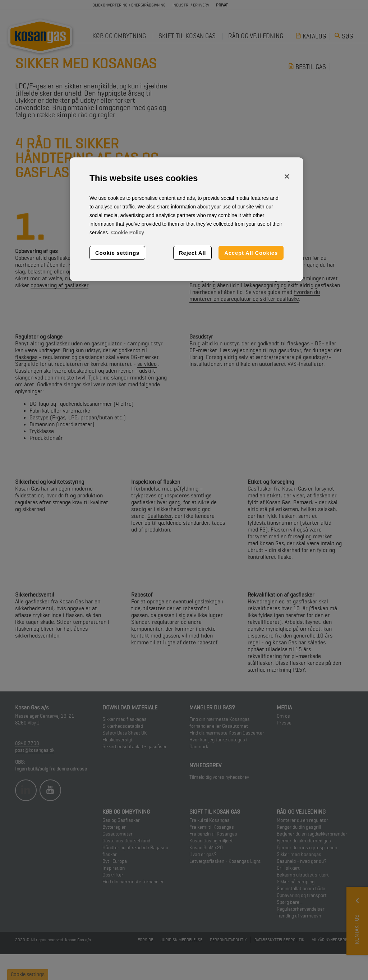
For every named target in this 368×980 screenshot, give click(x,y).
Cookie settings (117, 253)
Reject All (192, 253)
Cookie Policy (128, 233)
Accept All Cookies (251, 253)
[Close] (287, 176)
